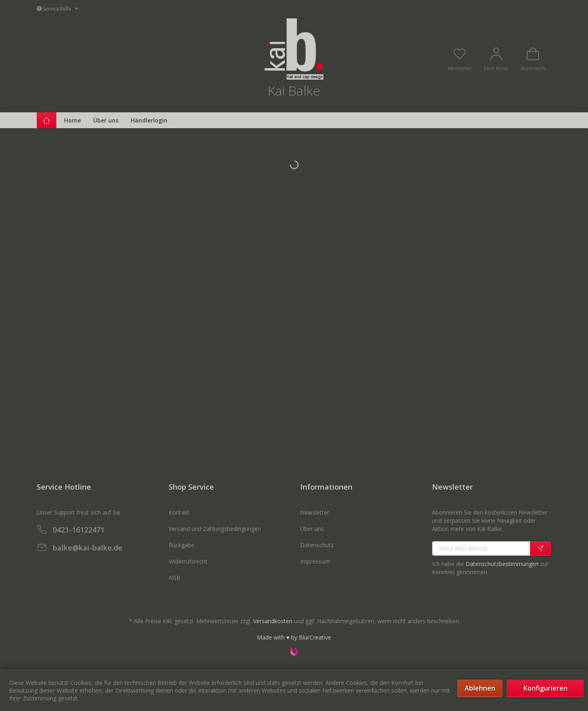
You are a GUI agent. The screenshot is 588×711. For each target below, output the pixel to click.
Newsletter (315, 512)
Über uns (312, 529)
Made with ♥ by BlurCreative (294, 637)
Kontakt (179, 512)
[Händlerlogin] (149, 120)
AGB (175, 578)
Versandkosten (273, 621)
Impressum (315, 561)
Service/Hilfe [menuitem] (55, 9)
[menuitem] (460, 59)
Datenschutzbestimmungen (502, 564)
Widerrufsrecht (188, 561)
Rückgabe (182, 545)
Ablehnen (480, 688)
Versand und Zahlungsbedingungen (215, 529)
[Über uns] (106, 120)
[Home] (72, 120)
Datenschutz (317, 545)
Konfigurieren (546, 688)
